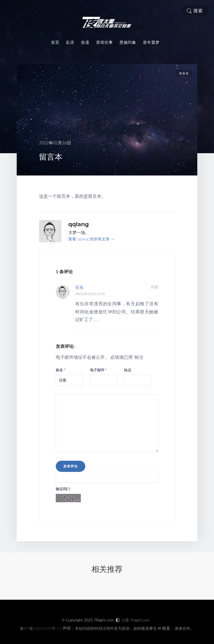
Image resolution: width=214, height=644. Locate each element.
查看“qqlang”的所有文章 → (91, 239)
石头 (79, 287)
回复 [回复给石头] (155, 287)
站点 (128, 370)
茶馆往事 (104, 42)
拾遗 (85, 42)
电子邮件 (99, 370)
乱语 (70, 42)
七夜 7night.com (135, 620)
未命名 (184, 73)
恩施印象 (128, 42)
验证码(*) (63, 489)
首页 (55, 42)
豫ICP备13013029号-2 (39, 628)
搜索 (195, 11)
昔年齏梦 (151, 42)
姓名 (61, 370)
